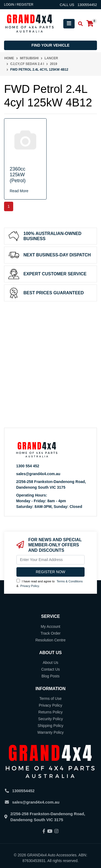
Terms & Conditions (70, 581)
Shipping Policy (51, 726)
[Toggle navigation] (69, 24)
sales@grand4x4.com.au (38, 474)
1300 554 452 (28, 466)
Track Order (50, 633)
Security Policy (51, 719)
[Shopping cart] (90, 24)
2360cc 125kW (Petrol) (18, 175)
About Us (51, 663)
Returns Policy (50, 712)
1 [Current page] (9, 206)
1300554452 (23, 791)
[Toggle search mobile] (79, 24)
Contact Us (50, 669)
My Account (50, 626)
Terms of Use (50, 699)
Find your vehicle (50, 45)
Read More (19, 191)
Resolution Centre (50, 640)
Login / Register (19, 5)
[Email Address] (50, 560)
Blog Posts (50, 676)
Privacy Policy (30, 586)
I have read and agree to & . (50, 583)
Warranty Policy (51, 732)
